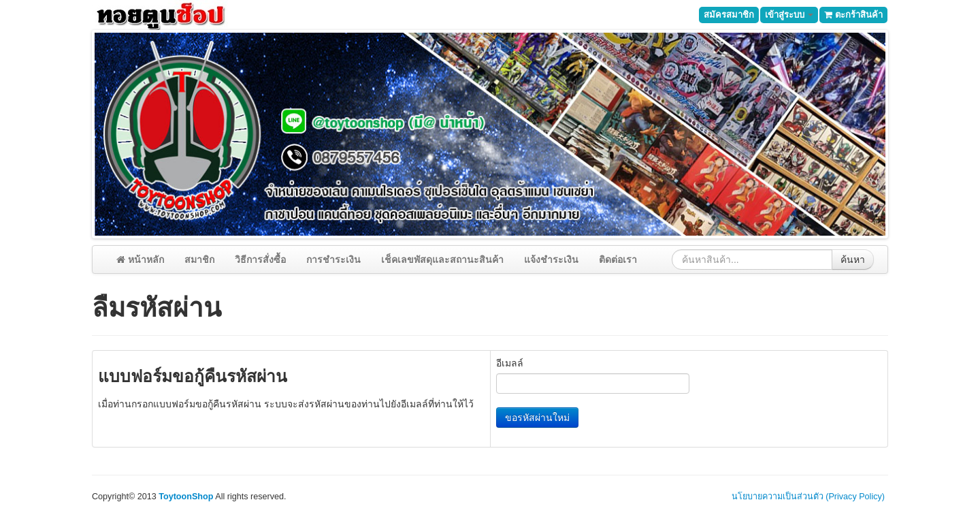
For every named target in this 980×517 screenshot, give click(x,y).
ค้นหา (853, 260)
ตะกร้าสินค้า (853, 15)
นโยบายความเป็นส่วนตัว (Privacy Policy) (808, 497)
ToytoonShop (186, 497)
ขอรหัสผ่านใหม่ (537, 418)
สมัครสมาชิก (729, 15)
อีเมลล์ (510, 363)
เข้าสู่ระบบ (789, 15)
